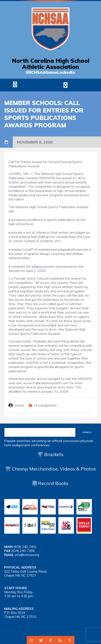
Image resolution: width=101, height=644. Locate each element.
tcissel (19, 405)
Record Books (51, 483)
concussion (71, 441)
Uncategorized (45, 405)
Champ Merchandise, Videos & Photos (54, 469)
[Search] (40, 432)
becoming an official (47, 441)
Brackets (50, 454)
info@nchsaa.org (27, 555)
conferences (40, 445)
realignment (21, 445)
